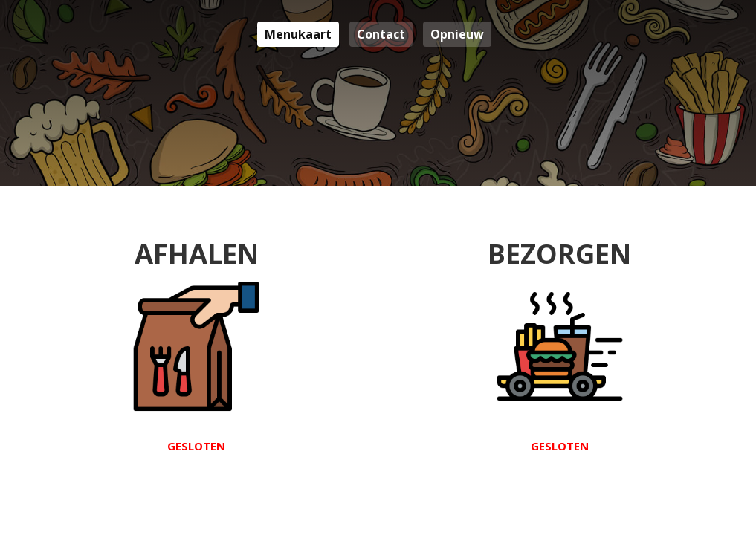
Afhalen (196, 344)
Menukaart (298, 34)
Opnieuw (457, 34)
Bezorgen (559, 344)
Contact (381, 34)
